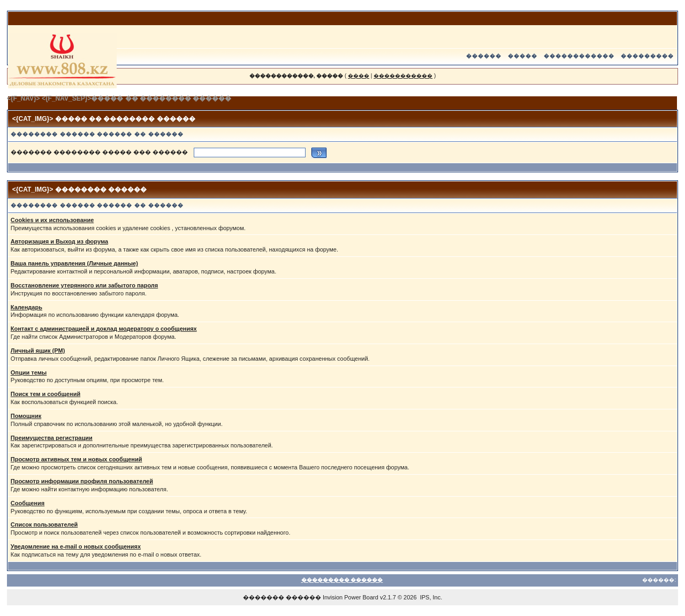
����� (523, 56)
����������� (403, 76)
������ (484, 56)
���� (359, 76)
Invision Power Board (351, 597)
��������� (647, 56)
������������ (579, 56)
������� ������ (282, 597)
